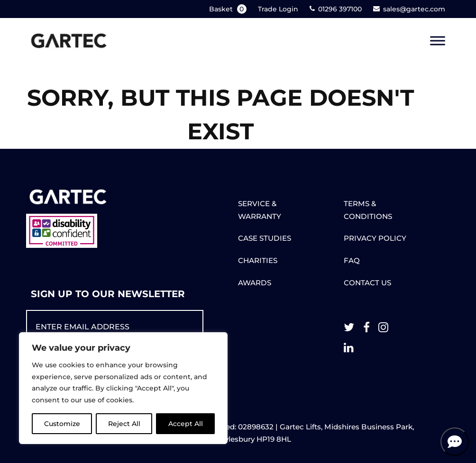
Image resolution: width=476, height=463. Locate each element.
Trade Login (278, 9)
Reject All (124, 424)
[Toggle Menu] (438, 41)
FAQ (352, 260)
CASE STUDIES (265, 238)
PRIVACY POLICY (375, 238)
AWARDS (255, 283)
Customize (62, 424)
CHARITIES (258, 260)
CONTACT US (367, 283)
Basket (229, 9)
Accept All (186, 424)
